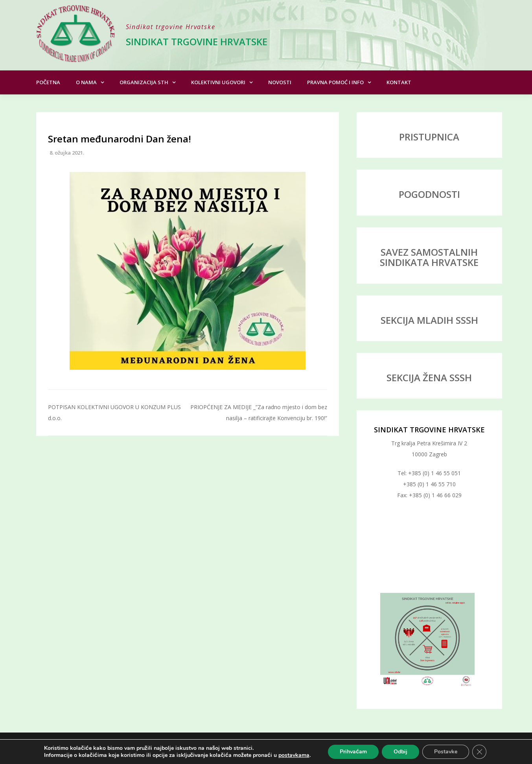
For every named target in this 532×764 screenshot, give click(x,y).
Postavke (446, 752)
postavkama (294, 755)
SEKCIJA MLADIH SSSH (429, 320)
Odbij (400, 752)
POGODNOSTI (429, 194)
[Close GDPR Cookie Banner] (479, 752)
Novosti (280, 82)
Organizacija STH (144, 82)
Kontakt (399, 82)
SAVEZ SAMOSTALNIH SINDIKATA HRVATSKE (429, 257)
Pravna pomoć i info (335, 82)
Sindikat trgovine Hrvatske (197, 42)
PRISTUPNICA (429, 137)
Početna (48, 82)
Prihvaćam (353, 752)
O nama (86, 82)
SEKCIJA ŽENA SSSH (429, 377)
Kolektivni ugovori (218, 82)
